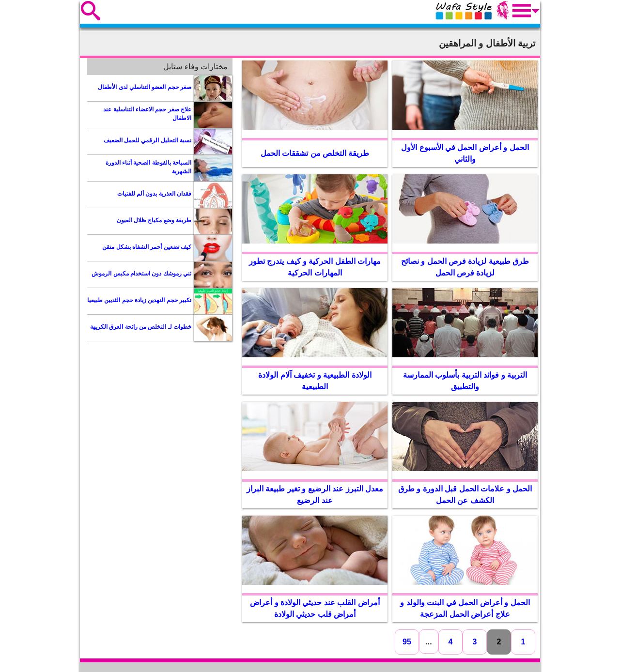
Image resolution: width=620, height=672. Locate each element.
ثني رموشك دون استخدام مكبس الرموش (141, 274)
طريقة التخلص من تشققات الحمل (315, 153)
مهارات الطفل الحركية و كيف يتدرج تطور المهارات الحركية (315, 267)
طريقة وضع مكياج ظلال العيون (154, 220)
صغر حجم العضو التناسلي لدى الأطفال (145, 87)
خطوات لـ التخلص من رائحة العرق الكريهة (141, 327)
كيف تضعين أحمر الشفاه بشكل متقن (147, 247)
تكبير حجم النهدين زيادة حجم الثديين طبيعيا (139, 300)
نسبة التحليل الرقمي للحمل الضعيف (147, 140)
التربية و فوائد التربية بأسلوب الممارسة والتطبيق (465, 381)
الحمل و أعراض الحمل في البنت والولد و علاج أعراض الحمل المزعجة (465, 608)
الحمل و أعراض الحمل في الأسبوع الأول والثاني (465, 153)
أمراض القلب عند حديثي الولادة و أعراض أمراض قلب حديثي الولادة (315, 608)
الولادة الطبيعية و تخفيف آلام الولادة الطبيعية (315, 381)
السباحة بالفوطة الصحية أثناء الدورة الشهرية (148, 167)
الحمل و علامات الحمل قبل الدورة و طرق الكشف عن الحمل (465, 495)
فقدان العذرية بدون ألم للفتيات (154, 194)
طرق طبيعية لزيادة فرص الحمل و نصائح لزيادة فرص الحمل (465, 267)
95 (407, 642)
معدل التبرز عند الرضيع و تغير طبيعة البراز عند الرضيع (315, 495)
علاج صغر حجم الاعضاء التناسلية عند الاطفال (147, 114)
